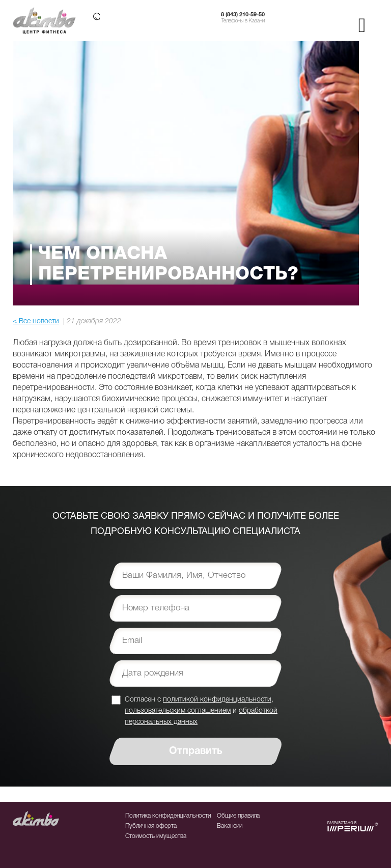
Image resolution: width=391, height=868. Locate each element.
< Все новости (36, 321)
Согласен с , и (201, 710)
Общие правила (238, 816)
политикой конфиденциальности (217, 700)
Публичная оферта (151, 826)
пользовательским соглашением (178, 711)
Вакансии (230, 826)
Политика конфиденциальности (168, 816)
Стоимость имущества (156, 836)
